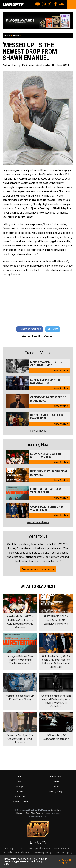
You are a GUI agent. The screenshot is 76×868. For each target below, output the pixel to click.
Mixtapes (20, 787)
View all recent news (38, 522)
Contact (56, 787)
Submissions (56, 777)
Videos (20, 792)
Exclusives (20, 796)
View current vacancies (38, 569)
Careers (56, 782)
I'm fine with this (65, 861)
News (16, 36)
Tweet (53, 329)
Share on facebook (30, 329)
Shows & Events (20, 801)
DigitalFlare (55, 810)
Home (7, 36)
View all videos (38, 431)
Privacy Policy (56, 792)
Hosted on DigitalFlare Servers (29, 813)
